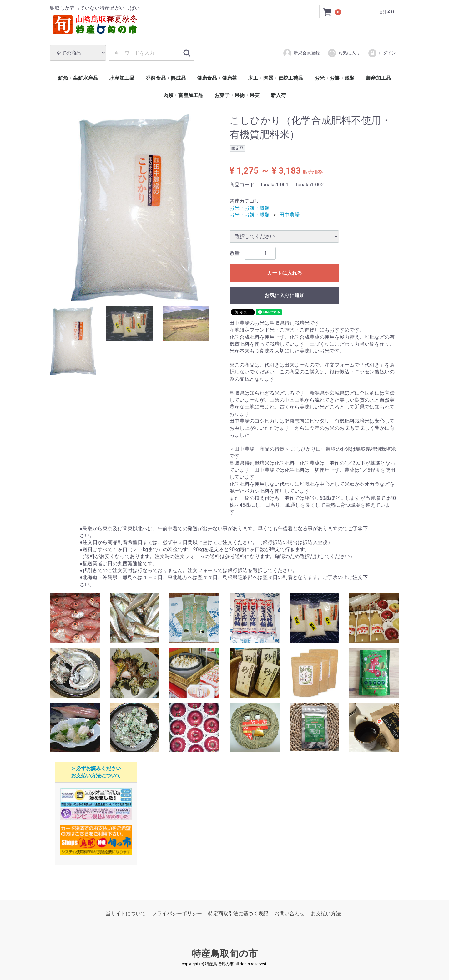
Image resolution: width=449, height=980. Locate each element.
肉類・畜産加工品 (183, 95)
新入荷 (278, 95)
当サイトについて (126, 914)
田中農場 (290, 215)
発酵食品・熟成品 (166, 78)
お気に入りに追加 (285, 295)
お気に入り (344, 53)
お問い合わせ (290, 914)
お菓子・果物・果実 (237, 95)
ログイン (382, 53)
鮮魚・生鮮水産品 (78, 78)
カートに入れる (285, 273)
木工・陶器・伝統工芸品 (276, 78)
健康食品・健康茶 (217, 78)
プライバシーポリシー (177, 914)
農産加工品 (378, 78)
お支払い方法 (326, 914)
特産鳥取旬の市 (225, 954)
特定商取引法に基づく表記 (238, 914)
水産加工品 (122, 78)
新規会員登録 (301, 53)
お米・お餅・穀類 (335, 78)
